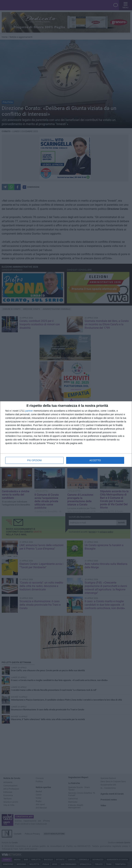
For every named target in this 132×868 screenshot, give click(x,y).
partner (29, 411)
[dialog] (66, 434)
